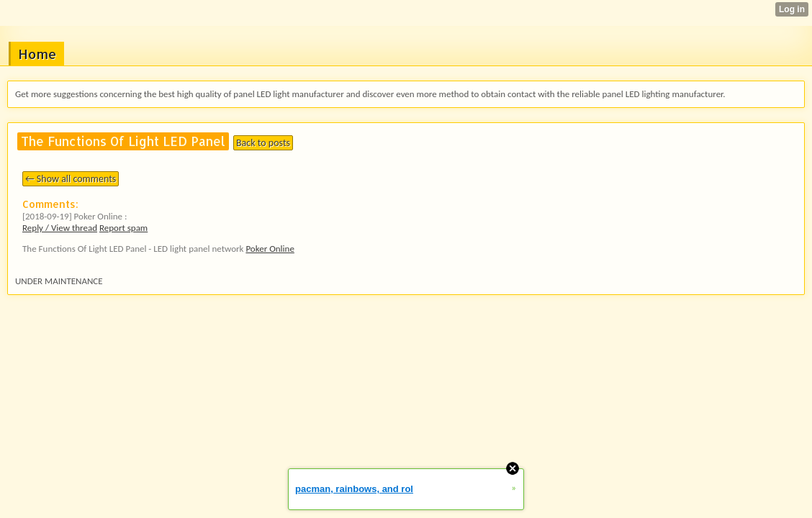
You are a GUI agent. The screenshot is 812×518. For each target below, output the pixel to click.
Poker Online (270, 249)
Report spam (123, 228)
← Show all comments (71, 179)
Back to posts (263, 143)
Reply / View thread (60, 228)
